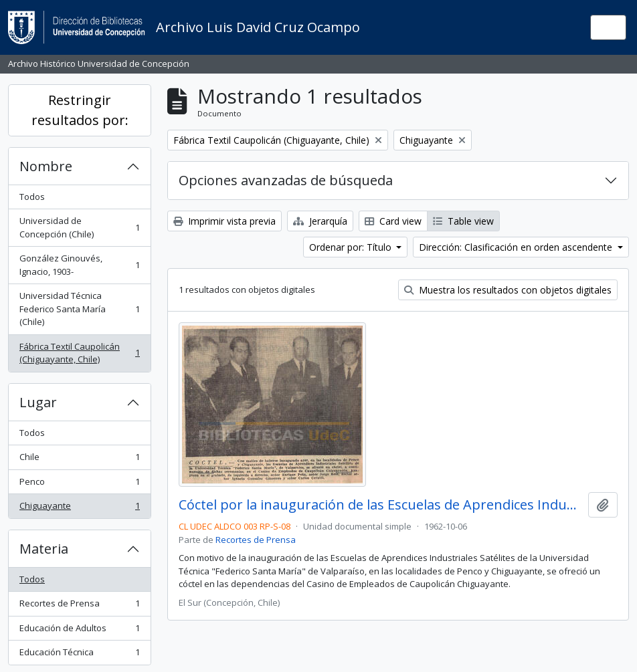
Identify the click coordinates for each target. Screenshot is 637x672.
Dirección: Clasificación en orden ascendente (517, 247)
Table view (463, 221)
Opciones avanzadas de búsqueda (286, 180)
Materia (44, 549)
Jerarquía (320, 221)
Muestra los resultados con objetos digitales (508, 290)
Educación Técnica (79, 655)
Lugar (38, 402)
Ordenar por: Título (352, 247)
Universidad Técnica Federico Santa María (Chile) (79, 309)
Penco (79, 484)
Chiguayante (79, 509)
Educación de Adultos (79, 631)
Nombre (46, 166)
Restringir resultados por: (80, 110)
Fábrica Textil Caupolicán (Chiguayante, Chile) (79, 353)
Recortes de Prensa (79, 606)
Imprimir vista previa (224, 221)
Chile (79, 460)
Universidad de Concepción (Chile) (79, 227)
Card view (393, 221)
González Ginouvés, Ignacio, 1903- (79, 265)
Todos (32, 197)
